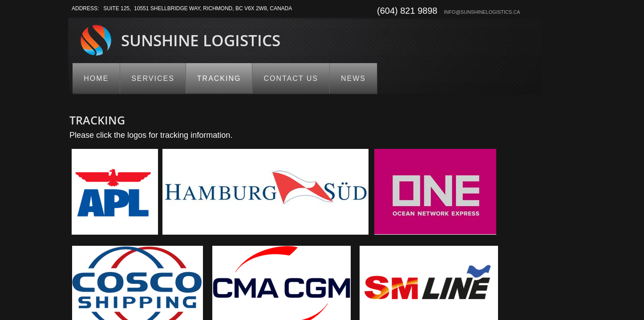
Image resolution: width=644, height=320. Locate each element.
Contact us (291, 78)
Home (96, 78)
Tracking (219, 78)
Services (153, 78)
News (353, 78)
